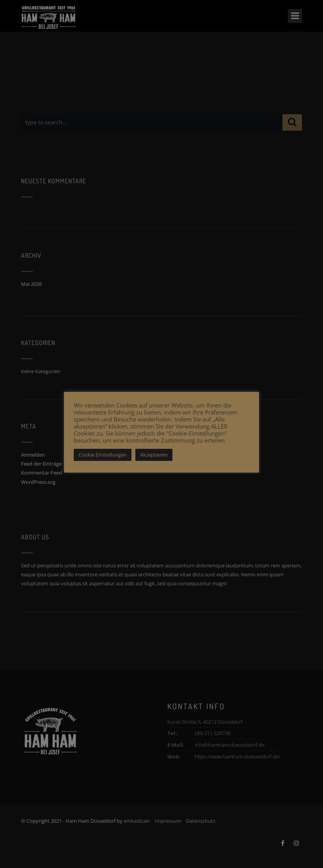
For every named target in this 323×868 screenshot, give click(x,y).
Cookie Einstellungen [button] (103, 455)
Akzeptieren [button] (154, 455)
